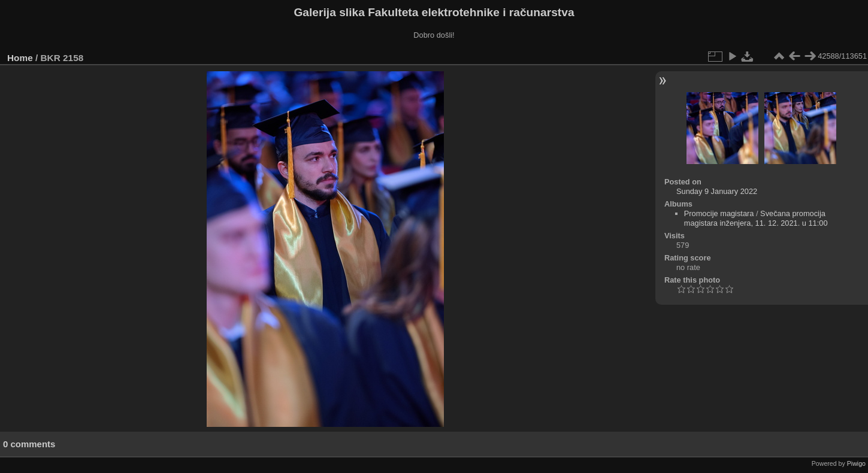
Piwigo (856, 463)
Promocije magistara (719, 213)
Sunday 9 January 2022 (717, 191)
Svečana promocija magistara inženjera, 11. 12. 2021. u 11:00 (756, 218)
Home (20, 58)
